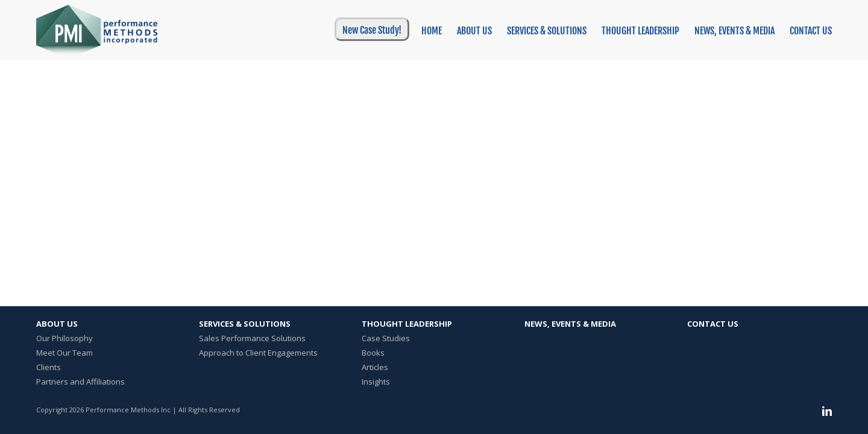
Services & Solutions (245, 324)
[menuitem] (369, 29)
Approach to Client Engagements (258, 353)
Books (373, 353)
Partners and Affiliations (80, 382)
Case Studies (386, 338)
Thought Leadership (407, 324)
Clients (49, 367)
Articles (375, 367)
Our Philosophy (64, 338)
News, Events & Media (570, 324)
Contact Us (713, 324)
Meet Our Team (64, 353)
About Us (57, 324)
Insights (376, 382)
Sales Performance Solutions (252, 338)
